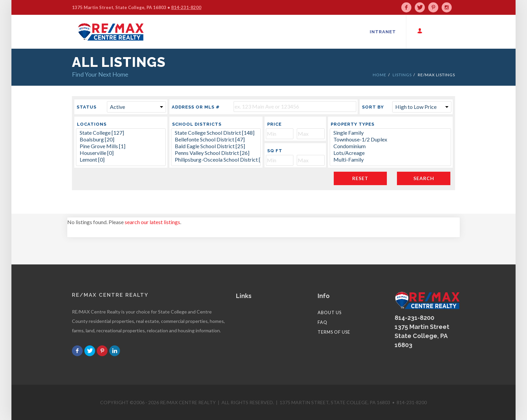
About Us (330, 312)
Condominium (390, 146)
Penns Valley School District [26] (216, 153)
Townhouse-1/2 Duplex (390, 139)
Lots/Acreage (390, 153)
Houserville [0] (121, 153)
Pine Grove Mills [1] (121, 146)
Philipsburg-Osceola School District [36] (216, 160)
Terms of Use (334, 332)
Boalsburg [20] (121, 139)
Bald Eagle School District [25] (216, 146)
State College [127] (121, 133)
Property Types (353, 124)
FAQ (322, 322)
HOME (380, 75)
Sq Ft (275, 151)
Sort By (373, 107)
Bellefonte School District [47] (216, 139)
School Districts (197, 124)
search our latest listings (152, 222)
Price (274, 124)
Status (87, 107)
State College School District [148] (216, 133)
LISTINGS (402, 75)
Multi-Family (390, 160)
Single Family (390, 133)
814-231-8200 (186, 7)
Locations (92, 124)
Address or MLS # (196, 107)
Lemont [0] (121, 160)
